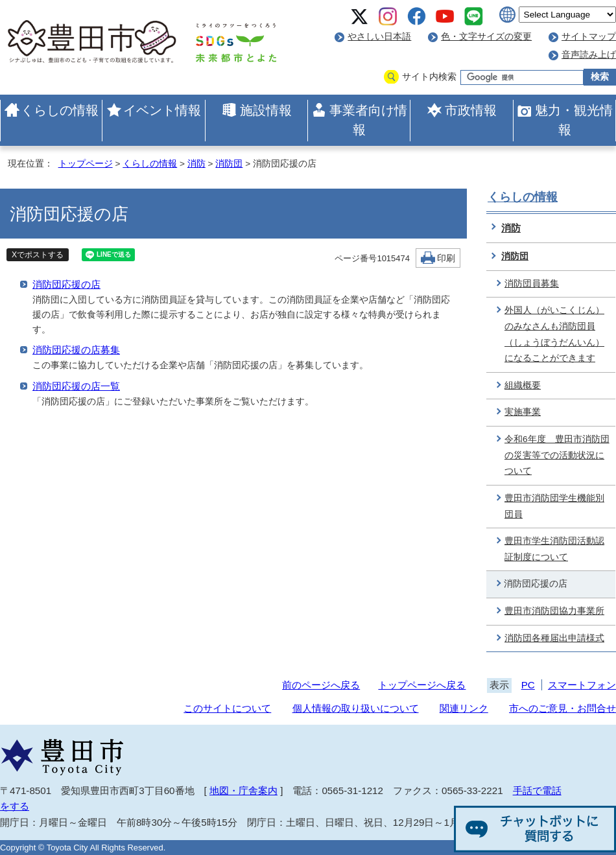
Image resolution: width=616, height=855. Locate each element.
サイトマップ (589, 37)
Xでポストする (38, 255)
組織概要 (523, 385)
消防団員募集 (532, 284)
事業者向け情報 (368, 120)
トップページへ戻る (422, 685)
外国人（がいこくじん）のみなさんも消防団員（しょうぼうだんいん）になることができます (554, 334)
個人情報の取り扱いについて (356, 708)
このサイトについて (227, 708)
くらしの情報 (60, 110)
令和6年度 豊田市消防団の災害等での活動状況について (557, 455)
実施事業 (523, 412)
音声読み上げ (589, 55)
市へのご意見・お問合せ (563, 708)
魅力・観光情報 (574, 120)
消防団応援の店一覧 (76, 386)
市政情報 (471, 110)
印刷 (446, 258)
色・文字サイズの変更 (486, 37)
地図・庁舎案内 (243, 791)
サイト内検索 (429, 77)
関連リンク (464, 708)
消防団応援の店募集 (76, 350)
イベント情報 (162, 110)
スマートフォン (582, 685)
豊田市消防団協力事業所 (554, 611)
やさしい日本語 (379, 37)
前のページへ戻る (321, 685)
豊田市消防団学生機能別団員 (554, 506)
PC (528, 685)
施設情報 (266, 110)
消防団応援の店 (66, 284)
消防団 (229, 164)
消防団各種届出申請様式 (554, 638)
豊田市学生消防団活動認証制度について (554, 549)
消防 (196, 164)
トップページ (86, 164)
